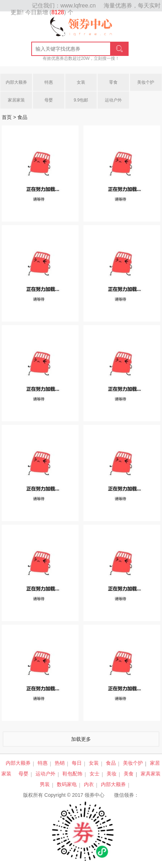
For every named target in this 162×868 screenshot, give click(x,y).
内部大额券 (16, 82)
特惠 (49, 82)
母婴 (49, 100)
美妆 (112, 774)
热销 (60, 763)
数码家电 (67, 784)
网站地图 (21, 6)
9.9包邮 (81, 100)
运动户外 (113, 100)
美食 (129, 774)
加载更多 (81, 739)
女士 (94, 774)
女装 (81, 82)
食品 (111, 763)
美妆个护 (146, 82)
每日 (77, 763)
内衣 (89, 784)
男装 (45, 784)
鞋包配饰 (72, 774)
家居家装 (16, 100)
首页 (7, 117)
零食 (113, 82)
